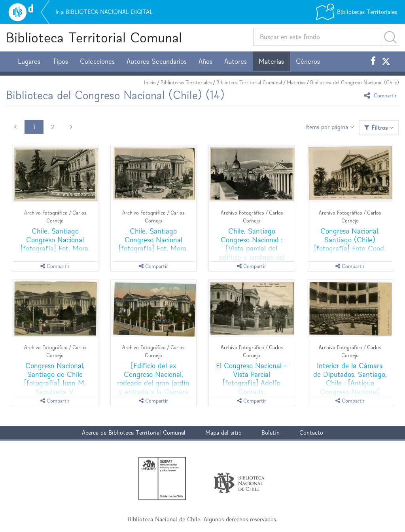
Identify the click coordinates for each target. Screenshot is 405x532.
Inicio (150, 83)
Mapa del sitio (223, 432)
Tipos (60, 61)
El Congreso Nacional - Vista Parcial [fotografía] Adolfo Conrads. (252, 379)
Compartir (381, 95)
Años (205, 61)
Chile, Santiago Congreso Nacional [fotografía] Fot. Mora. (55, 240)
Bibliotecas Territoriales (186, 83)
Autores (236, 61)
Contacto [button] (311, 432)
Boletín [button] (271, 432)
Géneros (308, 61)
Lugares (29, 61)
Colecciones (97, 61)
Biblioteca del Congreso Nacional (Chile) (355, 83)
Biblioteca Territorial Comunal (94, 37)
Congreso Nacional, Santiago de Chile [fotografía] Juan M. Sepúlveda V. (55, 379)
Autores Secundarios (157, 61)
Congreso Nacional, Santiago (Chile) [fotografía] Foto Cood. (350, 240)
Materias (271, 61)
